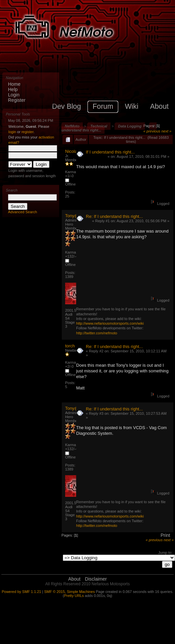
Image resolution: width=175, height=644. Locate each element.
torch (70, 346)
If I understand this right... (110, 152)
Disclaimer (96, 579)
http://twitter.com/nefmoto (97, 333)
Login (14, 95)
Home (14, 84)
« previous (152, 131)
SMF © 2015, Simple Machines (69, 592)
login (12, 132)
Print (165, 535)
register (27, 132)
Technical (99, 126)
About (74, 579)
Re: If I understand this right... (114, 216)
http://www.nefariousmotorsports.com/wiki (110, 323)
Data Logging (130, 126)
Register (17, 100)
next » (166, 131)
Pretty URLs (74, 596)
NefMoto (72, 126)
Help (13, 89)
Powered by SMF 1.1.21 (21, 592)
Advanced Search (23, 212)
